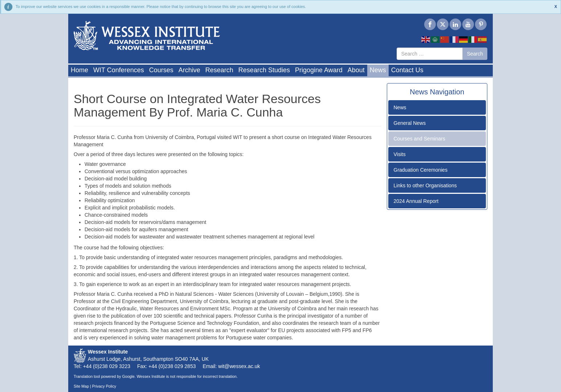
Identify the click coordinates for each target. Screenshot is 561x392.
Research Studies (264, 70)
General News (410, 123)
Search (475, 54)
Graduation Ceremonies (421, 170)
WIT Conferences (119, 70)
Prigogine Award (319, 70)
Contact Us (407, 70)
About (356, 70)
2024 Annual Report (416, 201)
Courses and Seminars (419, 139)
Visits (400, 154)
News (378, 70)
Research (219, 70)
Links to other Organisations (425, 185)
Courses (161, 70)
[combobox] (430, 54)
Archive (189, 70)
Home (79, 70)
